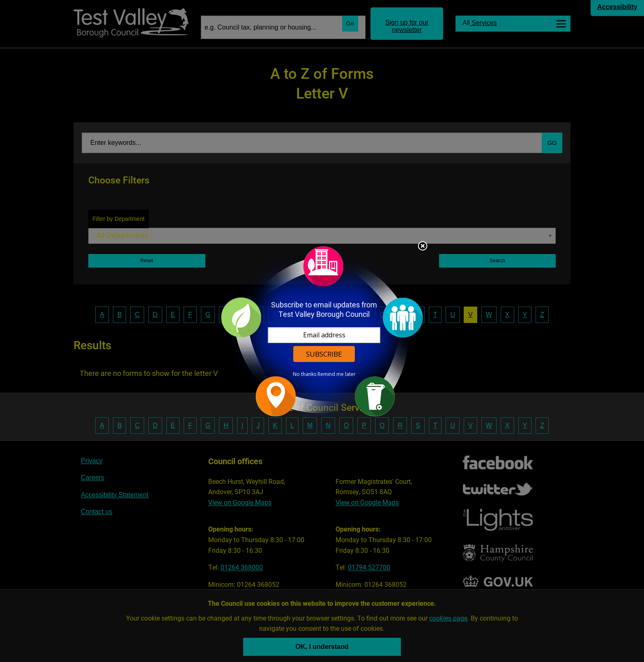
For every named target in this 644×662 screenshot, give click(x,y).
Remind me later (337, 374)
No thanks (305, 374)
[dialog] (322, 331)
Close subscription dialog (423, 247)
